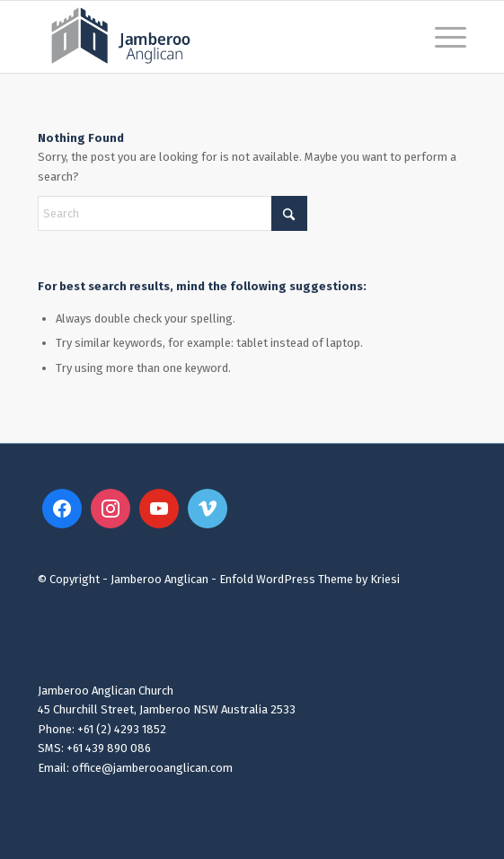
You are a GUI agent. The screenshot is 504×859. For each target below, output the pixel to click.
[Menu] (442, 37)
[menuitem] (442, 37)
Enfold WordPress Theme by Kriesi (309, 579)
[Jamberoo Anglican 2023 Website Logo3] (209, 37)
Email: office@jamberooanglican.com (135, 768)
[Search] (172, 213)
